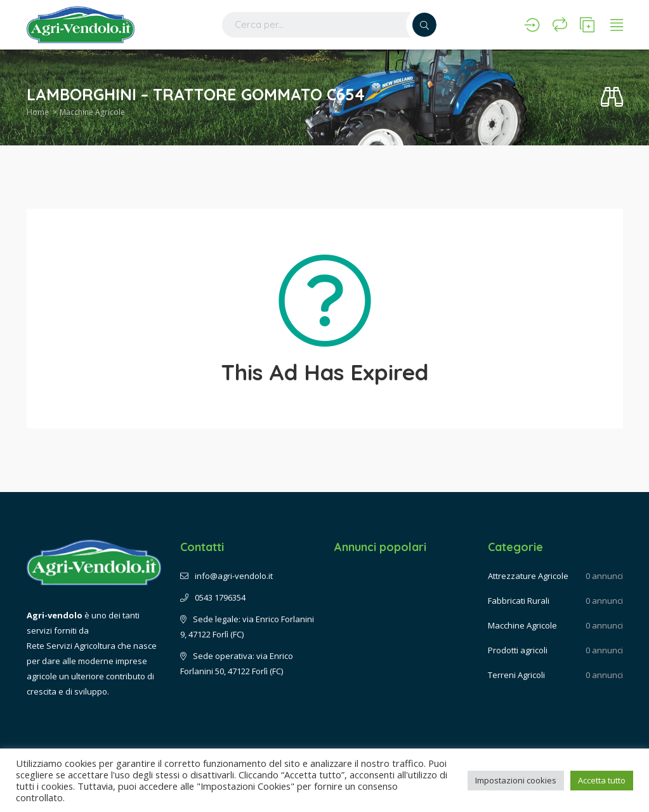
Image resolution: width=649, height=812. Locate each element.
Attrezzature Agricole (528, 576)
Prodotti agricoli (518, 650)
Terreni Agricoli (516, 675)
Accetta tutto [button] (602, 780)
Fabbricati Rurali (519, 601)
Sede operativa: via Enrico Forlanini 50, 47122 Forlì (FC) (237, 663)
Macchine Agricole (92, 112)
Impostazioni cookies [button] (516, 780)
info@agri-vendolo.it (226, 576)
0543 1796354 (213, 597)
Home (38, 112)
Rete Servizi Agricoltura (71, 646)
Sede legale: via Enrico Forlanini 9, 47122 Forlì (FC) (247, 627)
